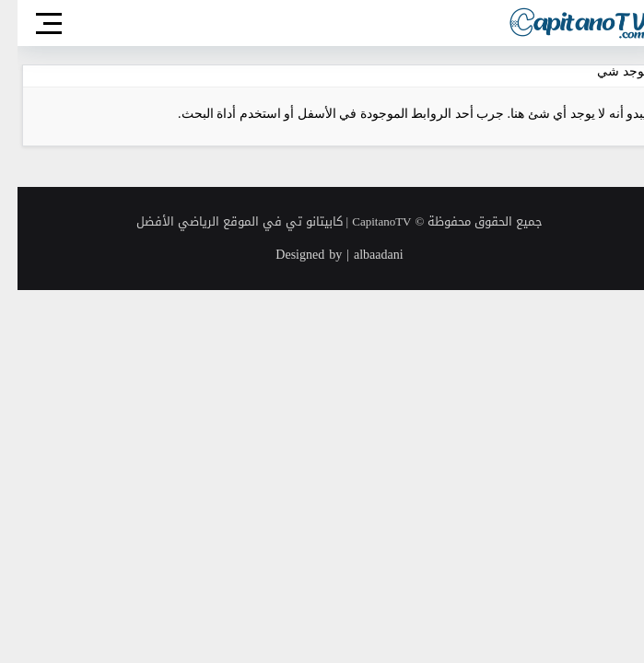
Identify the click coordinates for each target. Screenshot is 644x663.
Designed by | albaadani (322, 255)
